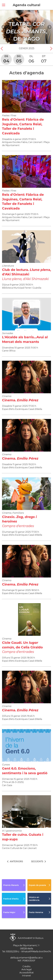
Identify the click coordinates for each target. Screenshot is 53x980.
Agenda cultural (26, 5)
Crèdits (26, 966)
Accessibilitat (27, 973)
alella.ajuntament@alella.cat (26, 958)
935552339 (12, 952)
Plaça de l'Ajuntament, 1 (26, 945)
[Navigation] (4, 27)
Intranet (26, 976)
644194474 (45, 952)
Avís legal (26, 969)
